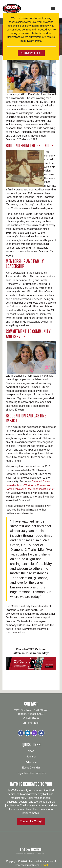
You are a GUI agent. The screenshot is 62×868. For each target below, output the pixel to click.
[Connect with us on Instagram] (34, 733)
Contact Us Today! (31, 821)
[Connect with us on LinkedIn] (28, 733)
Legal (45, 865)
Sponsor (31, 757)
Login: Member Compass (31, 773)
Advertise (31, 762)
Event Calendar (31, 768)
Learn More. (35, 41)
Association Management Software (31, 851)
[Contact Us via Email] (41, 733)
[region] (55, 679)
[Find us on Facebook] (21, 733)
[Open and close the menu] (40, 9)
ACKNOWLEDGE (31, 53)
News (31, 751)
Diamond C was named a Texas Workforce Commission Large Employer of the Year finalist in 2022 (30, 485)
